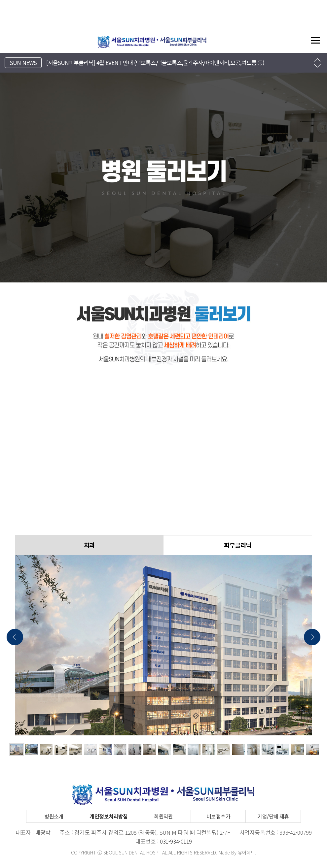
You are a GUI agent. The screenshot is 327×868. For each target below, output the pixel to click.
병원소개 (54, 816)
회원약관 (163, 816)
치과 (89, 545)
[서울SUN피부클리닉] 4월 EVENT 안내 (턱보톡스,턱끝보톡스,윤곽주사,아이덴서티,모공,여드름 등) (155, 63)
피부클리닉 (237, 545)
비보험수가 (218, 816)
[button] (317, 60)
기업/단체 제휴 (273, 816)
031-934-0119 (176, 841)
